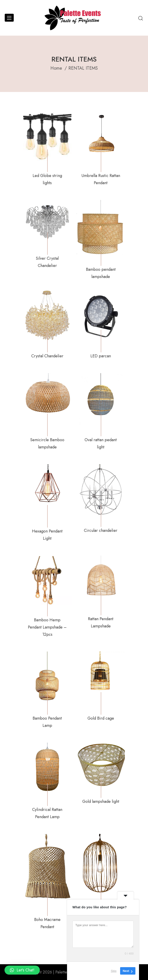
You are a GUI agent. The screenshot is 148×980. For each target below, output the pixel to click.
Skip (114, 971)
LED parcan (101, 356)
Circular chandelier (101, 530)
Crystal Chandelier (47, 356)
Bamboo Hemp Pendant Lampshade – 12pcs (47, 627)
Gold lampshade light (101, 801)
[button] (22, 970)
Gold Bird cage (101, 718)
